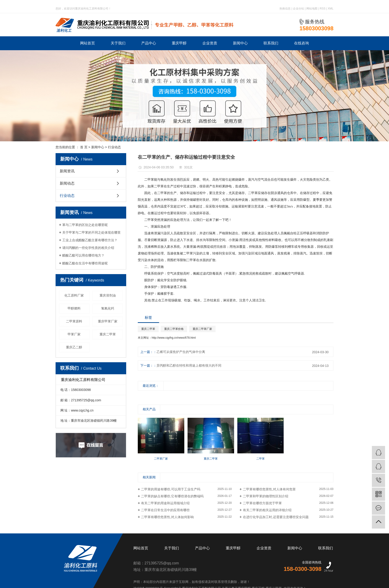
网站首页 (88, 43)
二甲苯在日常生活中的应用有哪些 (165, 510)
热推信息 (285, 9)
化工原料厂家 (74, 295)
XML (331, 9)
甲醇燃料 (74, 308)
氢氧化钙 (108, 308)
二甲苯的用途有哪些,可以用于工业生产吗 (171, 489)
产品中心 (149, 43)
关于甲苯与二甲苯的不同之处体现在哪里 (91, 232)
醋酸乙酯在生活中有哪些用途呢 (85, 263)
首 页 (84, 147)
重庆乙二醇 (74, 347)
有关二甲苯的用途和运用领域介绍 (165, 503)
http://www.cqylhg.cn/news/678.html (174, 338)
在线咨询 (301, 43)
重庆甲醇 (179, 43)
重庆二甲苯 (108, 334)
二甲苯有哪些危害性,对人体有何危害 (269, 489)
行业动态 (114, 147)
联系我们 (271, 43)
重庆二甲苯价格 (174, 329)
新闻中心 (240, 43)
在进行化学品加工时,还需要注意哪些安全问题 (276, 517)
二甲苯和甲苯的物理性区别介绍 (266, 496)
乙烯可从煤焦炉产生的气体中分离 (181, 352)
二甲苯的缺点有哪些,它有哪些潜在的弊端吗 (172, 496)
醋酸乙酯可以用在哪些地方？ (83, 255)
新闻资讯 (67, 171)
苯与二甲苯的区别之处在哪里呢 (85, 225)
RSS (323, 9)
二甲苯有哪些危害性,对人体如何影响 (167, 517)
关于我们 (118, 43)
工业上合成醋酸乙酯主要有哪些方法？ (90, 240)
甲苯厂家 (74, 334)
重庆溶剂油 (108, 295)
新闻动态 (67, 183)
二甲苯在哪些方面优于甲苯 (262, 503)
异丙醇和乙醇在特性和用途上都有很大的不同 (189, 365)
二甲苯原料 (74, 321)
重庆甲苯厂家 (108, 321)
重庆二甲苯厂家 (202, 329)
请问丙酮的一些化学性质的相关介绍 (88, 248)
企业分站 (298, 9)
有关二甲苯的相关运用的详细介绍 (267, 510)
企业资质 (210, 43)
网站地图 (312, 9)
